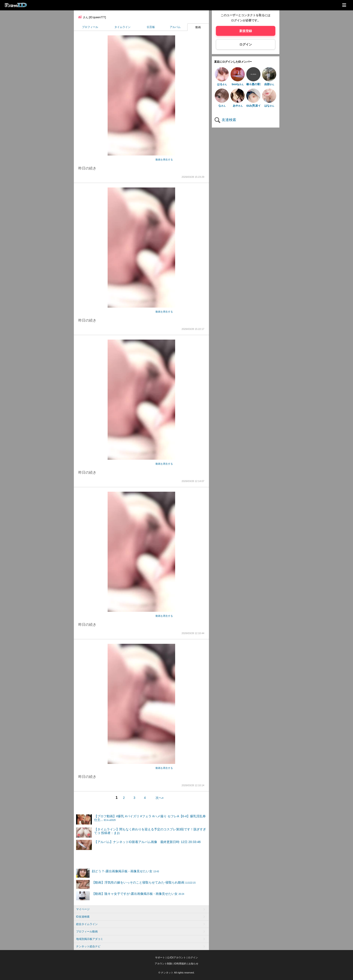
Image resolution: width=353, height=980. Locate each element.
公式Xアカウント (176, 957)
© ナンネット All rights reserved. (176, 973)
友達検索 (225, 120)
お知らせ (193, 964)
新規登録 (246, 31)
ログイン (246, 44)
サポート (160, 957)
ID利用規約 (180, 964)
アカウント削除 (163, 964)
